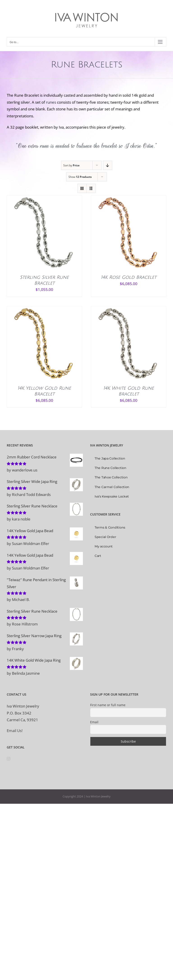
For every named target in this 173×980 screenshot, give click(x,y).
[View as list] (91, 188)
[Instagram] (9, 759)
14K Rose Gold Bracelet (129, 277)
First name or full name (108, 705)
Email (94, 722)
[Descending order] (108, 165)
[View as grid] (82, 188)
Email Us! (15, 731)
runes (51, 102)
